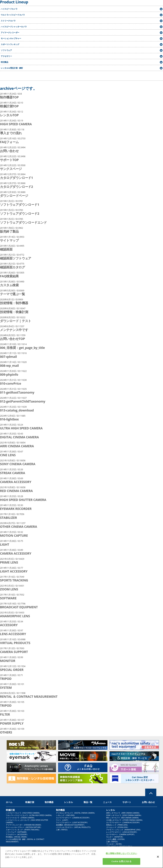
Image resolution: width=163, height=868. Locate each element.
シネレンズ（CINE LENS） (66, 815)
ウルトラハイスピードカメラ (13, 15)
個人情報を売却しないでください (121, 854)
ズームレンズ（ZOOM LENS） (118, 827)
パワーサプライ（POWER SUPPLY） (120, 846)
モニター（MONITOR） (115, 837)
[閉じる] (158, 858)
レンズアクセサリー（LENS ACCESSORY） (122, 832)
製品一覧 (88, 802)
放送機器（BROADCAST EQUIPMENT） (71, 825)
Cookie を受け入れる (121, 863)
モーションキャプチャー (11, 38)
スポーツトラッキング (10, 44)
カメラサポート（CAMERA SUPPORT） (121, 834)
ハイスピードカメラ (9, 9)
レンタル (68, 802)
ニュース (107, 802)
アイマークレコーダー (10, 33)
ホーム (9, 802)
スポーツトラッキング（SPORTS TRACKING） (23, 830)
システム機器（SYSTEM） (116, 839)
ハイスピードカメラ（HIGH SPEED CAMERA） (23, 813)
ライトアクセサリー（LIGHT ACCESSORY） (72, 822)
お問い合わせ (148, 802)
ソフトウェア (6, 50)
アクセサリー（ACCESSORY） (17, 834)
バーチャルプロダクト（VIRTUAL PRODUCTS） (74, 827)
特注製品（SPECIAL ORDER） (17, 837)
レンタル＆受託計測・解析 (12, 68)
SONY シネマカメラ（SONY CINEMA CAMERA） (124, 815)
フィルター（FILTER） (115, 844)
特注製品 (4, 62)
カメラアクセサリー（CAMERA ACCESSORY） (73, 818)
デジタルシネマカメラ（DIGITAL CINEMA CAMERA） (76, 813)
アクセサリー (6, 56)
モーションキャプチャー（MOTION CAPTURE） (24, 827)
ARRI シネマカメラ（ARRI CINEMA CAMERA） (123, 813)
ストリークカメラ (8, 21)
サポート (127, 802)
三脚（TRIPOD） (62, 830)
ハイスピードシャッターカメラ (14, 27)
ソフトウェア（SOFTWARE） (17, 832)
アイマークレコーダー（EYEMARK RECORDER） (24, 825)
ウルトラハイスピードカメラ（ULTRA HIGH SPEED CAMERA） (29, 815)
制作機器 (49, 802)
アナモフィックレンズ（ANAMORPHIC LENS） (124, 830)
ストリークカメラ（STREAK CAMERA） (21, 818)
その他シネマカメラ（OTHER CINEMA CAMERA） (125, 820)
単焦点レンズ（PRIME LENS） (117, 825)
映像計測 (30, 802)
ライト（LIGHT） (63, 820)
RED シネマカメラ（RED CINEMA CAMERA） (123, 818)
